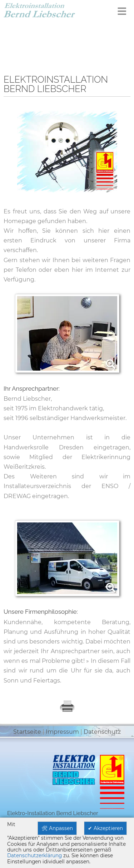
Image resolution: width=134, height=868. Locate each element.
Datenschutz (102, 732)
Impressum (62, 732)
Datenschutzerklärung (34, 855)
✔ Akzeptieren (105, 828)
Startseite (27, 732)
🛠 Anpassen (57, 828)
